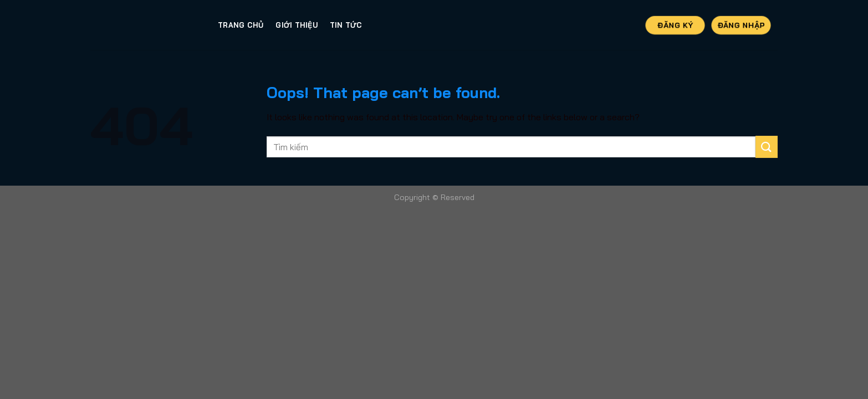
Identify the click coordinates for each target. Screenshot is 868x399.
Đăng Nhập (741, 24)
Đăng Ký (675, 24)
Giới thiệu (297, 25)
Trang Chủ (241, 25)
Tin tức (346, 25)
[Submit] (767, 147)
